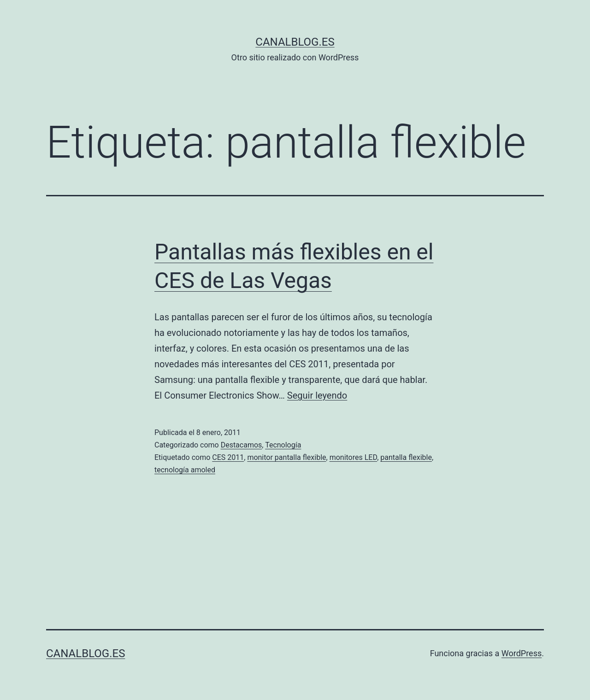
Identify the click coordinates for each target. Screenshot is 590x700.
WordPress (522, 653)
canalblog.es (295, 42)
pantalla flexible (406, 457)
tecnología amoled (185, 470)
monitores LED (353, 457)
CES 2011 (228, 457)
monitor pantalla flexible (286, 457)
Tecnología (283, 445)
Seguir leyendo (317, 395)
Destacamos (242, 445)
